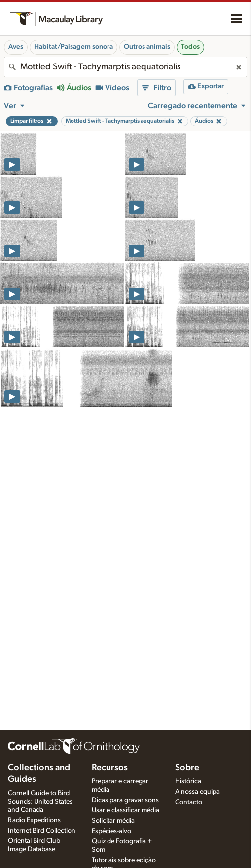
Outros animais (147, 47)
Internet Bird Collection (42, 831)
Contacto (189, 802)
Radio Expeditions (34, 820)
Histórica (188, 781)
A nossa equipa (197, 792)
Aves (16, 47)
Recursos (110, 768)
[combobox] (125, 67)
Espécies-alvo (111, 831)
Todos (190, 47)
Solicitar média (113, 821)
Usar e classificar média (125, 810)
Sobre (187, 768)
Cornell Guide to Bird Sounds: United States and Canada (40, 802)
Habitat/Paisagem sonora (73, 47)
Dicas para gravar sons (125, 800)
